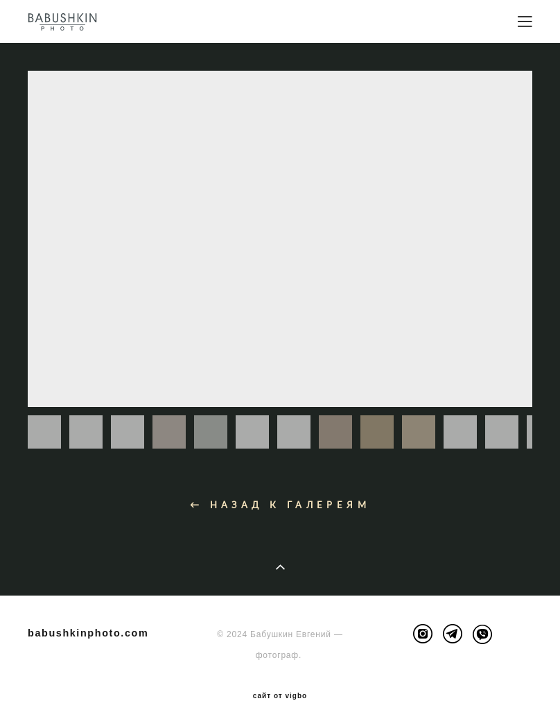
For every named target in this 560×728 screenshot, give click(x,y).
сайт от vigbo (280, 696)
